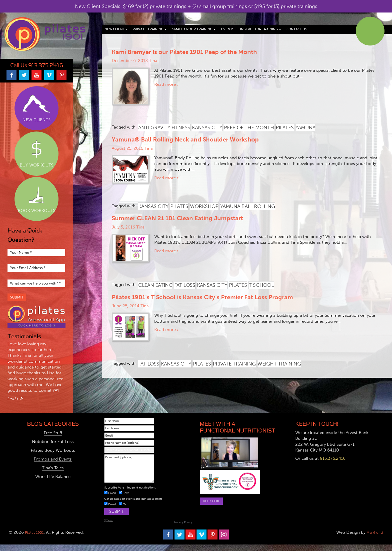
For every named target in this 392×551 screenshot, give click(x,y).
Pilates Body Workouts (53, 457)
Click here (213, 508)
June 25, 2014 (125, 306)
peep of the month (249, 127)
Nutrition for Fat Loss (53, 448)
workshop (204, 206)
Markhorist (372, 539)
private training (234, 364)
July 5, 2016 (123, 227)
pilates (285, 127)
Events (228, 29)
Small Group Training (194, 29)
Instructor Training (260, 29)
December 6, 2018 (130, 60)
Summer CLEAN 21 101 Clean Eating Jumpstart (177, 218)
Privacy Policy (183, 529)
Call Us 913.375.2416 (37, 65)
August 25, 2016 (127, 148)
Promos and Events (53, 465)
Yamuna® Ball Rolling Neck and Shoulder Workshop (185, 139)
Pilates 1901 (36, 539)
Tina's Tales (53, 474)
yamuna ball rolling (248, 206)
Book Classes (370, 31)
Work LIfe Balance (53, 483)
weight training (279, 364)
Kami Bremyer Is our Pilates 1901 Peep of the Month (184, 52)
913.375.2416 (333, 465)
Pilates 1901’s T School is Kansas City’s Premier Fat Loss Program (202, 297)
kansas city (207, 127)
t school (261, 285)
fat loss (185, 285)
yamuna (305, 127)
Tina (153, 60)
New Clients (116, 29)
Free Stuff (53, 439)
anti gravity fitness (164, 127)
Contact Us (297, 29)
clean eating (155, 285)
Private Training (149, 29)
